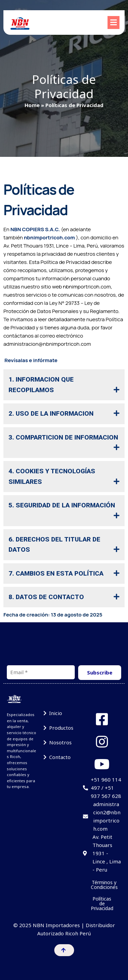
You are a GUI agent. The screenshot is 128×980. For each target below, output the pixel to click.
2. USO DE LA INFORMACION (51, 413)
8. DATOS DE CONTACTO (46, 597)
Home (32, 105)
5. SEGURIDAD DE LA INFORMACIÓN (62, 505)
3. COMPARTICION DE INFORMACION (63, 437)
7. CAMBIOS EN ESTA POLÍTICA (56, 573)
